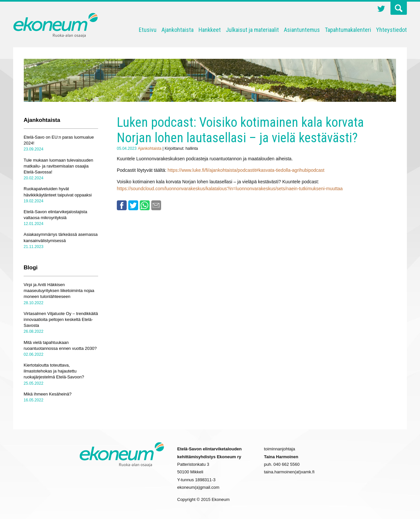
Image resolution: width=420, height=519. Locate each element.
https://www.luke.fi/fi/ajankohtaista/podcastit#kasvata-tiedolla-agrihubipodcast (246, 170)
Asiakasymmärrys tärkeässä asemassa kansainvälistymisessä (61, 237)
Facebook (122, 205)
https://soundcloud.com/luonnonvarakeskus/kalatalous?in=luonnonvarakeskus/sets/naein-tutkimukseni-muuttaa (230, 189)
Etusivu (148, 30)
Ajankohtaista (178, 30)
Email (156, 205)
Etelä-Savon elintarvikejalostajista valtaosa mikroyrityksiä (55, 215)
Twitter (381, 10)
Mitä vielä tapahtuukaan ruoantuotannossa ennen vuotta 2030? (60, 345)
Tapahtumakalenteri (348, 30)
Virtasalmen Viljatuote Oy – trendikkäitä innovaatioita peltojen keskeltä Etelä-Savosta (61, 319)
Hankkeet (210, 30)
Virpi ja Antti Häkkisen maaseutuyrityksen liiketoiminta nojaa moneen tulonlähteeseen (59, 291)
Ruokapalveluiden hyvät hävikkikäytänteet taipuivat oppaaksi (58, 192)
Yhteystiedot (391, 30)
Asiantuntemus (302, 30)
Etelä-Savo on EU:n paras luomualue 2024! (59, 140)
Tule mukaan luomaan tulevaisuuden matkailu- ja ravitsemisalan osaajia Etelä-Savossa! (58, 166)
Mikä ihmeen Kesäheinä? (48, 394)
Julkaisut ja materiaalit (252, 30)
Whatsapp (145, 205)
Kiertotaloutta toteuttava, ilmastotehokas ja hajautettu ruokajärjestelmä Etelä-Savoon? (54, 371)
